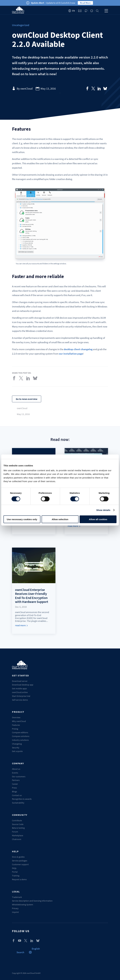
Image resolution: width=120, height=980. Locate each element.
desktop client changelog (78, 349)
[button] (36, 949)
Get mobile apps (19, 688)
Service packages (20, 861)
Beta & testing (18, 828)
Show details (103, 510)
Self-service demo (20, 700)
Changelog (17, 744)
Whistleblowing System (23, 905)
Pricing (15, 729)
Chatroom (17, 839)
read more (73, 526)
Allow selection (60, 519)
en (74, 11)
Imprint (15, 912)
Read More (85, 3)
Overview (16, 717)
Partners (16, 780)
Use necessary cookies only (22, 519)
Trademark (17, 897)
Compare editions (20, 732)
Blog (92, 11)
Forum (15, 832)
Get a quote (17, 751)
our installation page (71, 354)
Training (16, 876)
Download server (20, 681)
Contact (80, 11)
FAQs (14, 868)
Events (15, 773)
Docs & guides (18, 857)
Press (14, 788)
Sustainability (18, 803)
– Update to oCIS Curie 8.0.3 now (53, 3)
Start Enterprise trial (21, 696)
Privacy (15, 908)
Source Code (18, 824)
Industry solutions (20, 740)
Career (15, 784)
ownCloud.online (20, 692)
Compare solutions (21, 736)
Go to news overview (27, 399)
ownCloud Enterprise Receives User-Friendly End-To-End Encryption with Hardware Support (32, 596)
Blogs (15, 792)
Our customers (19, 777)
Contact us (17, 795)
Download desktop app (23, 685)
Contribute (17, 820)
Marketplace (18, 835)
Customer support (20, 864)
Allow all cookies (98, 519)
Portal (15, 872)
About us (16, 769)
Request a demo (19, 879)
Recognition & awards (22, 799)
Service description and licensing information (32, 901)
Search (97, 11)
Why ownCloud (19, 721)
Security (16, 748)
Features (16, 725)
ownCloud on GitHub (86, 11)
